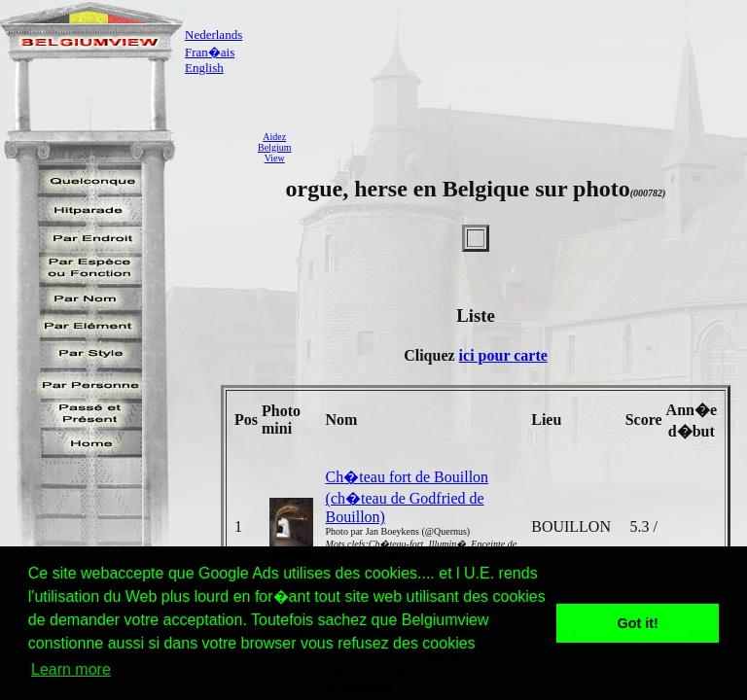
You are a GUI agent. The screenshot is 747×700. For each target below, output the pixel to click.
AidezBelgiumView (274, 147)
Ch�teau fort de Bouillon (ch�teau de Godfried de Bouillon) (408, 497)
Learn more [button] (71, 669)
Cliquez (431, 355)
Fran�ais (210, 52)
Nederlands (213, 35)
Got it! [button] (638, 623)
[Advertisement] (524, 147)
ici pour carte (503, 355)
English (204, 68)
